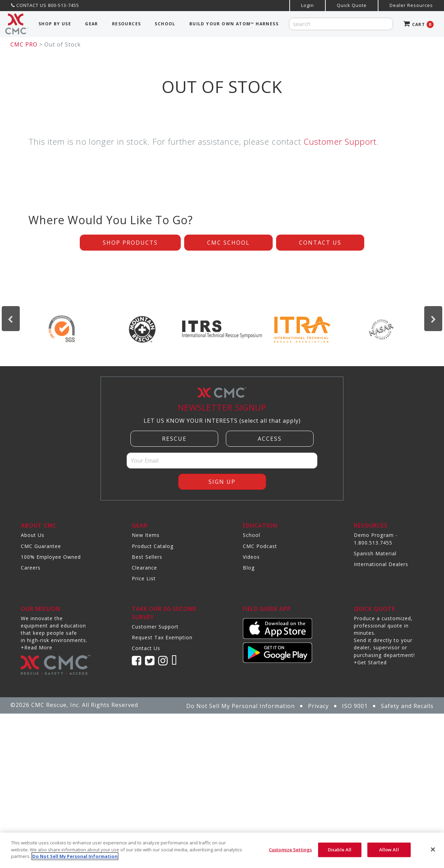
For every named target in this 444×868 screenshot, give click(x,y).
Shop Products (130, 243)
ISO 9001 (355, 706)
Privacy (318, 706)
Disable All (340, 850)
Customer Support (340, 141)
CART (419, 24)
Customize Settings (290, 850)
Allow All (389, 850)
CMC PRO (24, 44)
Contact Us (320, 243)
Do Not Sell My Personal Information (241, 706)
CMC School (228, 243)
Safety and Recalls (407, 706)
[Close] (433, 850)
